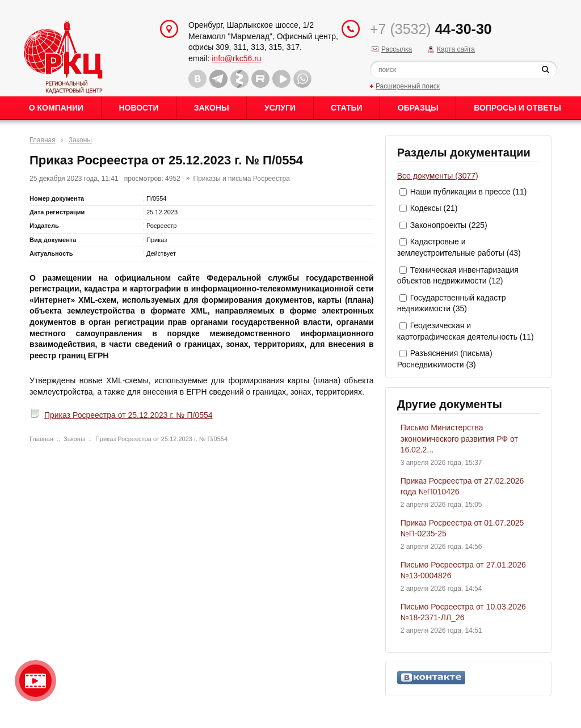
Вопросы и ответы (517, 108)
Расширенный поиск (408, 86)
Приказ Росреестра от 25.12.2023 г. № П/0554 (129, 415)
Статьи (347, 108)
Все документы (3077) (438, 176)
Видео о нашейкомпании (35, 681)
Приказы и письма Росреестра (242, 179)
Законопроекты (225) (449, 225)
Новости (138, 108)
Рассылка (397, 49)
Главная (43, 140)
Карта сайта (456, 49)
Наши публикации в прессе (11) (469, 192)
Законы (212, 108)
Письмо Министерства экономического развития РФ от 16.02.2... (459, 439)
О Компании (56, 108)
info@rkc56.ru (236, 58)
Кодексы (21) (434, 208)
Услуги (280, 108)
